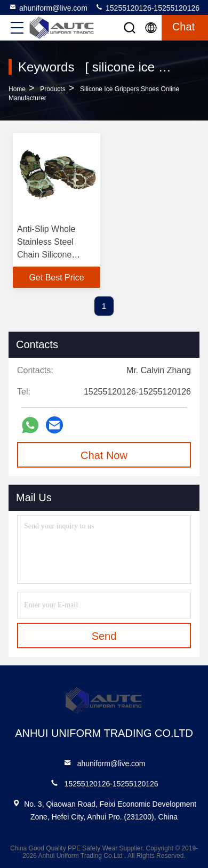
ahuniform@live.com (48, 7)
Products (53, 89)
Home (17, 89)
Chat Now (104, 455)
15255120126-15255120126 (147, 7)
